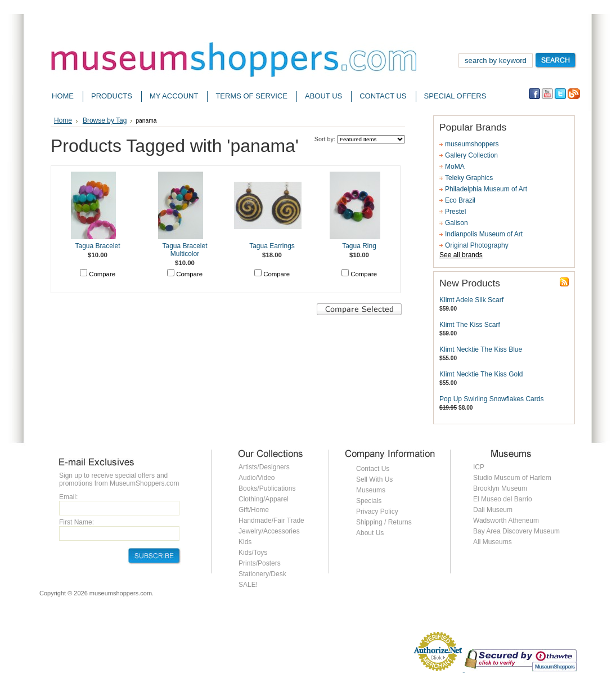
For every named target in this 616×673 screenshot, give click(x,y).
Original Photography (477, 245)
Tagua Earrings (272, 246)
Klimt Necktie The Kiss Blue (481, 349)
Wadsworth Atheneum (506, 521)
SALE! (248, 585)
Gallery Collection (471, 155)
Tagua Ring (359, 246)
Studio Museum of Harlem (512, 478)
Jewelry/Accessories (269, 531)
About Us (370, 533)
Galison (457, 223)
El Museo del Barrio (503, 499)
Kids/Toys (253, 553)
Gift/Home (254, 510)
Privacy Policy (377, 512)
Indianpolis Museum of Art (484, 234)
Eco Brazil (460, 200)
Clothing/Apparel (264, 499)
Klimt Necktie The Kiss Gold (481, 374)
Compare (102, 274)
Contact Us (373, 469)
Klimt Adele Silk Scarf (471, 300)
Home (63, 120)
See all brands (461, 255)
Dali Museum (493, 510)
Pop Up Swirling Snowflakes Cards (491, 399)
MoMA (455, 167)
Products (112, 96)
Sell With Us (374, 479)
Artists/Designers (264, 467)
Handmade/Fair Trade (271, 521)
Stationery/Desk (262, 574)
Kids (245, 542)
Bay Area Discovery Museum (516, 531)
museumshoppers (472, 144)
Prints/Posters (260, 563)
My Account (174, 96)
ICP (479, 467)
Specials (369, 501)
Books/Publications (267, 488)
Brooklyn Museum (500, 488)
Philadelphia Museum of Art (486, 189)
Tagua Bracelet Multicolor (185, 250)
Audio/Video (257, 478)
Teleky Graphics (469, 178)
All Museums (493, 542)
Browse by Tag (105, 120)
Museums (371, 490)
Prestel (455, 212)
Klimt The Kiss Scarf (470, 325)
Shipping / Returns (384, 522)
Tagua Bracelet (97, 246)
